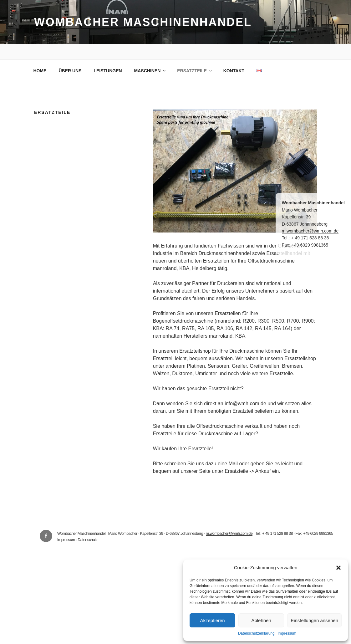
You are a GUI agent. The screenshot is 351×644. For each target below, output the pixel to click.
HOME (40, 71)
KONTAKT (234, 71)
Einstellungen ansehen (314, 620)
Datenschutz (87, 540)
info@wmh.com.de (245, 404)
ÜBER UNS (70, 71)
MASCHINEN (150, 71)
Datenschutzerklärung (256, 633)
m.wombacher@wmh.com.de (229, 534)
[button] (338, 568)
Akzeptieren (212, 620)
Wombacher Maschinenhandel (143, 22)
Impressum (287, 633)
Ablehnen (261, 620)
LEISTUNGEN (108, 71)
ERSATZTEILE (195, 71)
